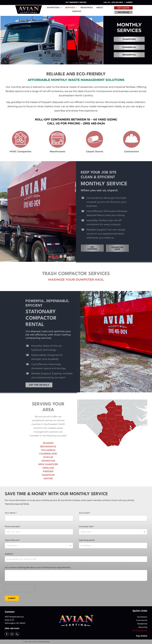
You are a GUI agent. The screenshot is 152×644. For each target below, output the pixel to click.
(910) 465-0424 (12, 628)
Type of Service (12, 540)
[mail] (12, 634)
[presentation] (20, 588)
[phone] (17, 634)
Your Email (84, 513)
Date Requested (87, 540)
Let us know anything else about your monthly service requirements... (38, 567)
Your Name (11, 513)
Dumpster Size (87, 526)
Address (9, 554)
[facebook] (7, 634)
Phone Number (13, 526)
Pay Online (142, 636)
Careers (129, 2)
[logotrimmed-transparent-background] (76, 615)
